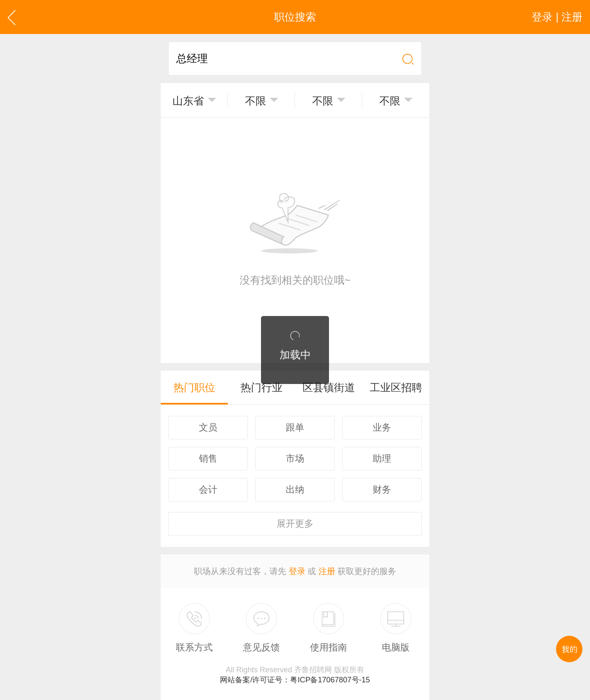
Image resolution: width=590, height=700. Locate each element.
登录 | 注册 (557, 17)
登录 (297, 571)
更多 (295, 524)
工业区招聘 (396, 387)
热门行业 (261, 387)
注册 (327, 571)
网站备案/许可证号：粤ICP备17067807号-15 (295, 680)
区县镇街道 (329, 387)
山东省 (188, 101)
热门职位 (194, 387)
